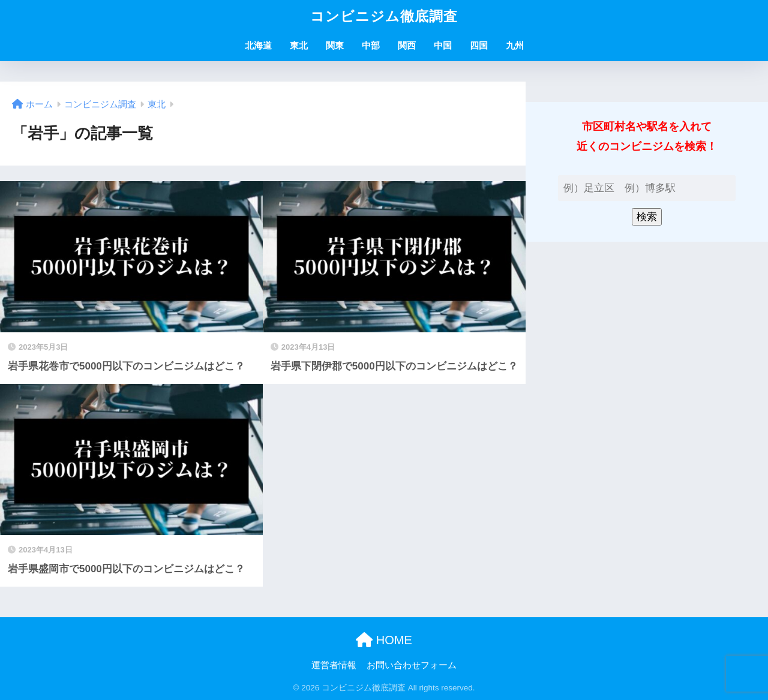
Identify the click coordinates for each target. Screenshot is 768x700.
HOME (384, 640)
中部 (371, 45)
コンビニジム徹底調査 (384, 16)
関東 (335, 45)
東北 (299, 45)
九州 (515, 45)
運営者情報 (334, 665)
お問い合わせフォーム (412, 665)
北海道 (258, 45)
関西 (407, 45)
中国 (443, 45)
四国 (479, 45)
